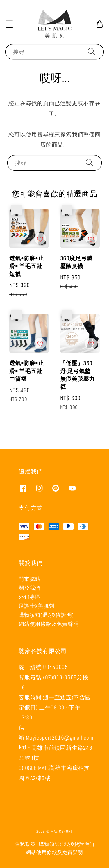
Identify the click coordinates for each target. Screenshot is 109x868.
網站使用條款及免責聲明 (49, 624)
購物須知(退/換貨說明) (46, 615)
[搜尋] (92, 52)
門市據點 (30, 579)
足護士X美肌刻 (36, 606)
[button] (9, 24)
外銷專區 (30, 597)
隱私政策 (25, 844)
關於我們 (30, 588)
